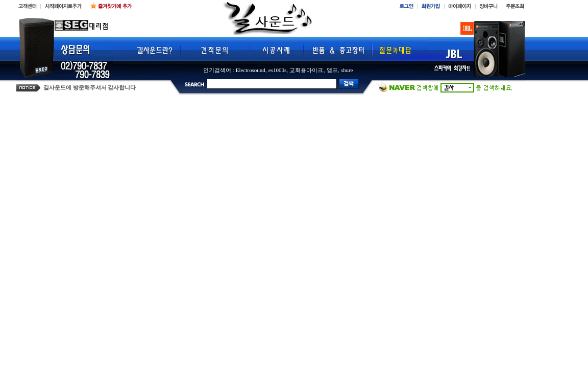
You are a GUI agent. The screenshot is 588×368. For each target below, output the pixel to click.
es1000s (277, 70)
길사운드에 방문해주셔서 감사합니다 (90, 88)
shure (347, 70)
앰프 (332, 70)
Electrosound (251, 70)
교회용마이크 (306, 70)
